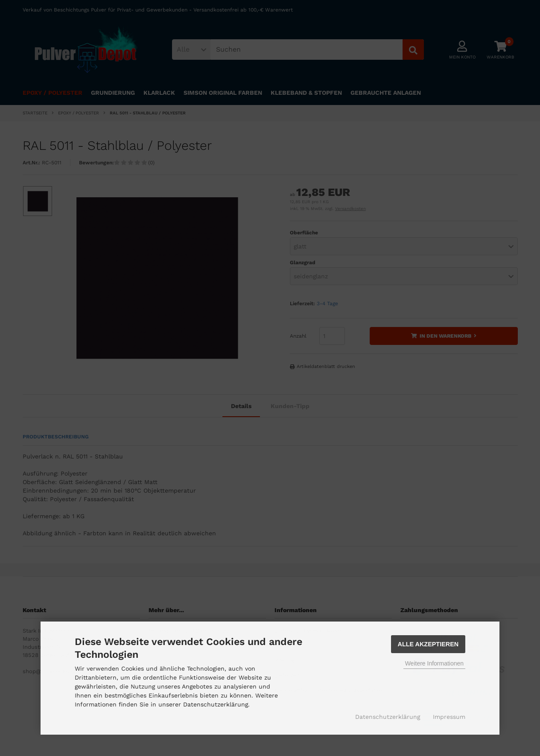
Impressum (449, 717)
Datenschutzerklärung (388, 717)
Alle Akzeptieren (428, 644)
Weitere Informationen (434, 663)
